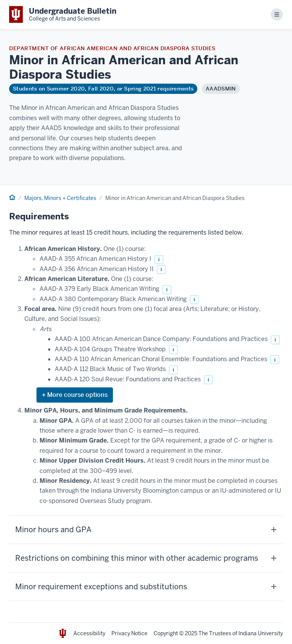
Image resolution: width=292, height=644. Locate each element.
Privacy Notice (129, 633)
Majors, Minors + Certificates (60, 198)
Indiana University (261, 633)
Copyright (166, 633)
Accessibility (89, 633)
